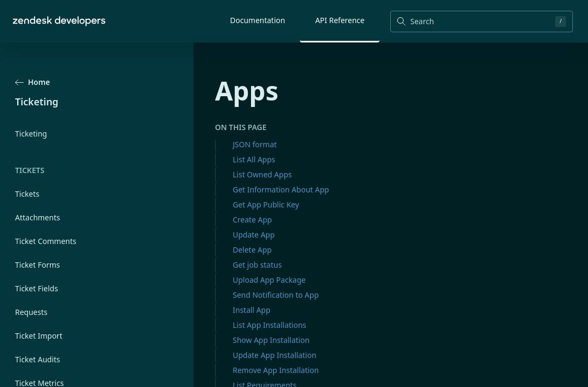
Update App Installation (275, 355)
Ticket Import (39, 336)
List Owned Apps (262, 174)
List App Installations (270, 325)
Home (33, 82)
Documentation (257, 20)
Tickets (27, 194)
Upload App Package (269, 280)
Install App (252, 310)
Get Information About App (281, 189)
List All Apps (254, 159)
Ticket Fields (37, 288)
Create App (252, 220)
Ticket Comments (46, 241)
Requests (31, 312)
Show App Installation (271, 340)
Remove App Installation (276, 370)
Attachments (38, 217)
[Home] (59, 21)
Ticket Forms (38, 265)
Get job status (257, 265)
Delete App (252, 250)
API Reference (340, 20)
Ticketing (31, 134)
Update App (254, 235)
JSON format (255, 144)
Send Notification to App (276, 295)
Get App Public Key (266, 205)
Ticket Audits (38, 359)
